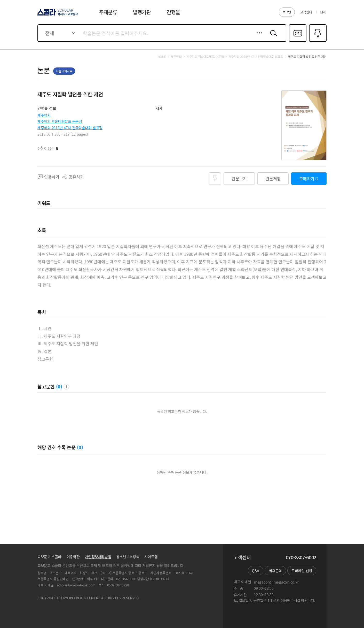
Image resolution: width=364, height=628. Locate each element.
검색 (272, 37)
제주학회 (44, 115)
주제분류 (108, 12)
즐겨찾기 (317, 41)
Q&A (256, 571)
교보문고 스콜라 (49, 557)
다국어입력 (298, 41)
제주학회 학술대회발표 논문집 (60, 121)
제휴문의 (275, 571)
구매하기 (307, 179)
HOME (162, 57)
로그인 (287, 12)
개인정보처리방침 (98, 557)
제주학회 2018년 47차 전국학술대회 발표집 (70, 128)
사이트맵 (151, 557)
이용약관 (73, 557)
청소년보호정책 (128, 557)
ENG (323, 12)
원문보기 (239, 179)
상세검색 (258, 37)
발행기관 (142, 12)
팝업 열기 (66, 387)
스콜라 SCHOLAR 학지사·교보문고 (57, 15)
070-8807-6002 (301, 557)
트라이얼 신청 (302, 571)
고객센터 (306, 12)
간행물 (173, 12)
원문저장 (273, 179)
